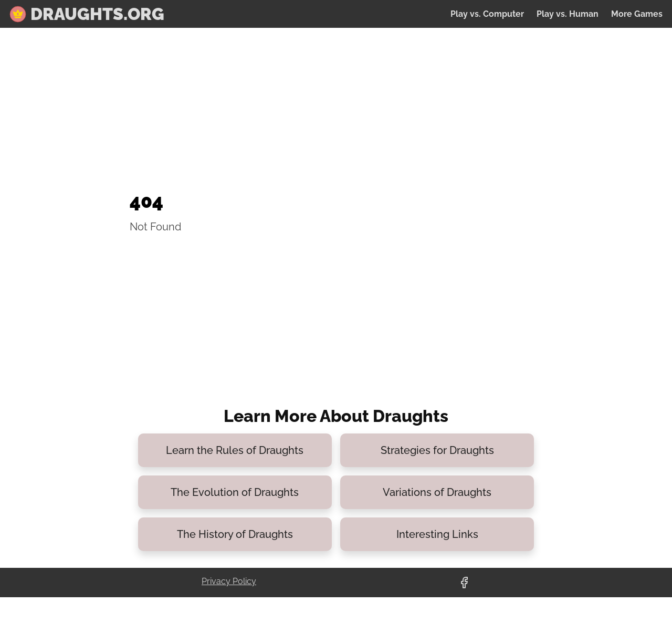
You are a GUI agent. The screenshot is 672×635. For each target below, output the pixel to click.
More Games (637, 14)
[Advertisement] (253, 110)
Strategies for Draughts (437, 450)
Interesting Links (437, 534)
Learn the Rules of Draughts (235, 450)
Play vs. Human (568, 14)
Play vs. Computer (487, 14)
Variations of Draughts (437, 492)
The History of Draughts (235, 534)
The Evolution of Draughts (235, 492)
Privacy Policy (229, 581)
